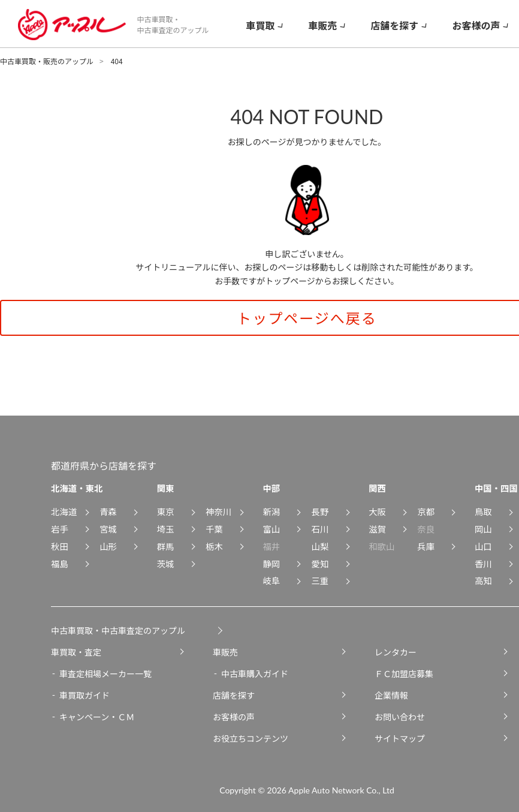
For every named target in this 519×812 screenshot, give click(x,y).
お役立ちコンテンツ (251, 738)
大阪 (377, 511)
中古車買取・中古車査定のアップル (118, 630)
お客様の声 (234, 717)
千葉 (214, 529)
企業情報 (391, 695)
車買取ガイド (85, 695)
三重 (320, 580)
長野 (320, 511)
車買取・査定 (76, 652)
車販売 (225, 652)
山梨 (320, 546)
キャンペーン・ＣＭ (97, 717)
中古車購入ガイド (255, 673)
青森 (108, 511)
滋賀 (377, 529)
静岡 (271, 563)
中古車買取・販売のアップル (47, 61)
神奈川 (218, 511)
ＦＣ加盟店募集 (404, 673)
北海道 (64, 511)
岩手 (60, 529)
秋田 (60, 546)
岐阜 (271, 580)
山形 (108, 546)
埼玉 (166, 529)
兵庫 (426, 546)
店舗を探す (234, 695)
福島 (60, 563)
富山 (271, 529)
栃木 (214, 546)
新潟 (271, 511)
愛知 (320, 563)
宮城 (108, 529)
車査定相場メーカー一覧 (105, 673)
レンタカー (396, 652)
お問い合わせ (400, 717)
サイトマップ (400, 738)
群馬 (166, 546)
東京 (166, 511)
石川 (320, 529)
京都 (426, 511)
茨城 (166, 563)
